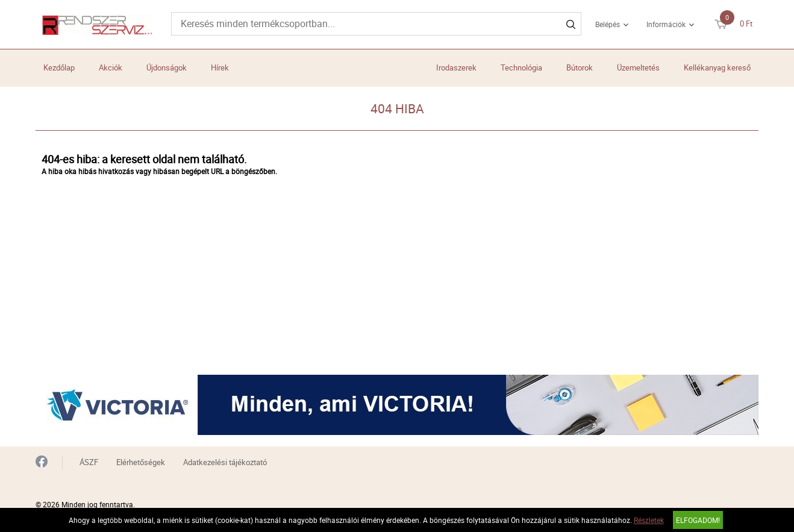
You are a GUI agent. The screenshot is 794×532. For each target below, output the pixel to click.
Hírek (220, 67)
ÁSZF (89, 462)
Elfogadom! (698, 520)
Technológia (521, 67)
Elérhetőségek (141, 462)
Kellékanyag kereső (717, 67)
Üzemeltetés (638, 67)
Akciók (111, 67)
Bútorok (580, 67)
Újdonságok (167, 67)
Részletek (649, 520)
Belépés (608, 24)
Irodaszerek (456, 67)
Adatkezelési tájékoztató (225, 462)
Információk (666, 24)
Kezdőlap (59, 67)
